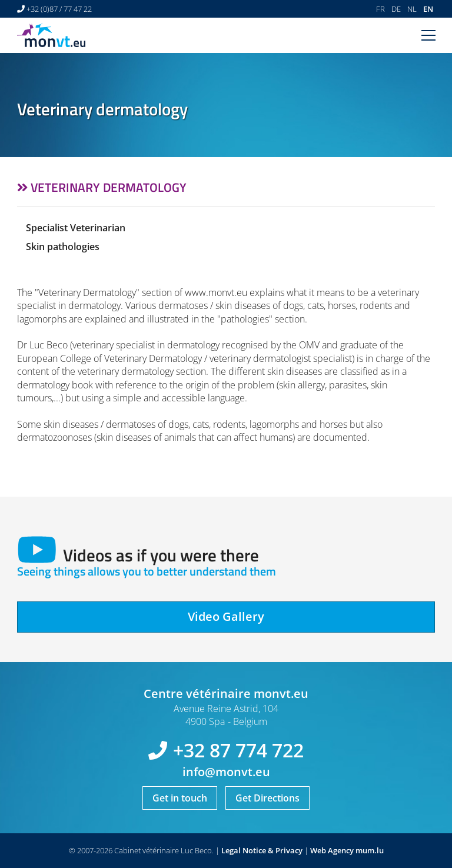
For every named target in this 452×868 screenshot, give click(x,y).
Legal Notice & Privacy (262, 850)
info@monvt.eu (226, 772)
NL (412, 9)
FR (380, 9)
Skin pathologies (63, 247)
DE (396, 9)
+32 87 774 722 (238, 750)
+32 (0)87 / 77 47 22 (59, 9)
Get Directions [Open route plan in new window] (267, 798)
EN (428, 9)
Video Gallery (226, 616)
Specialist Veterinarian (76, 228)
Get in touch (180, 798)
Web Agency (332, 850)
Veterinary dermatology (109, 187)
